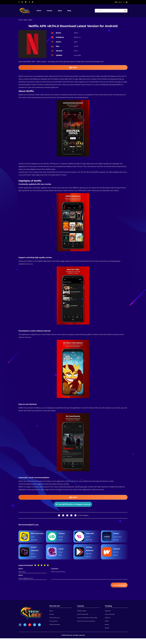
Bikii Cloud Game (35, 536)
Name (21, 573)
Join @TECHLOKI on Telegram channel (73, 505)
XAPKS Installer (82, 616)
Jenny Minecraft (110, 619)
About (51, 616)
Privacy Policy (53, 627)
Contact (52, 619)
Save (73, 68)
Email (21, 580)
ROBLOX (108, 623)
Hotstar (116, 536)
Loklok (61, 553)
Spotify (107, 634)
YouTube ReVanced (90, 553)
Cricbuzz (62, 536)
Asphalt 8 (108, 616)
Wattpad (117, 553)
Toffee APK (90, 536)
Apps (61, 11)
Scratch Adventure (35, 553)
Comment (55, 573)
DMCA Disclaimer (55, 630)
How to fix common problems (86, 627)
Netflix (107, 627)
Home (40, 11)
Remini (107, 630)
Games (50, 11)
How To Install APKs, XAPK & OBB (87, 623)
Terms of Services (54, 623)
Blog (70, 11)
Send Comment (119, 590)
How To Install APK (83, 619)
